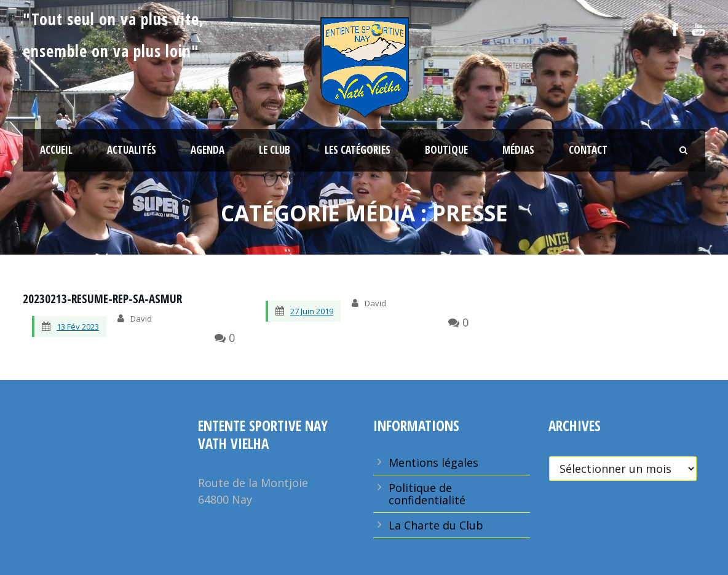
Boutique (446, 150)
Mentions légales (433, 462)
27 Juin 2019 (312, 311)
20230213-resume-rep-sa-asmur (102, 299)
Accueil (56, 150)
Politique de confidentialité (427, 494)
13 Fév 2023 (78, 327)
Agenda (208, 150)
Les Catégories (358, 150)
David (141, 319)
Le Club (275, 150)
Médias (518, 150)
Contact (588, 150)
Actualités (132, 150)
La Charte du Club (436, 525)
